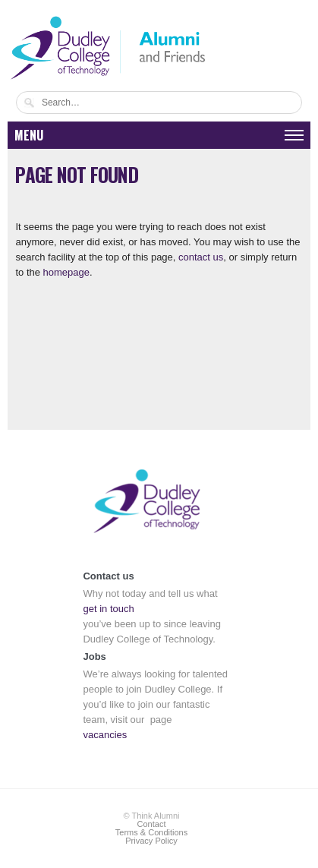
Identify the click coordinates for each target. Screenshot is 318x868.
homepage (66, 272)
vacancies (105, 735)
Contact (152, 824)
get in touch (108, 609)
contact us (201, 257)
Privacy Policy (151, 841)
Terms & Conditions (151, 832)
